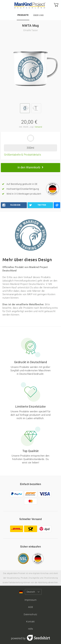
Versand (38, 127)
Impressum (30, 600)
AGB (30, 607)
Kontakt (30, 622)
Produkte (23, 15)
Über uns (38, 15)
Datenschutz (30, 614)
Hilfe (31, 629)
